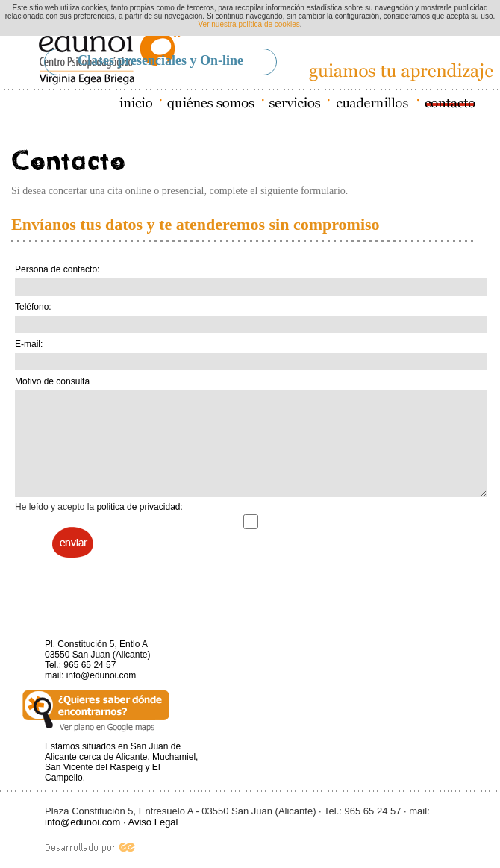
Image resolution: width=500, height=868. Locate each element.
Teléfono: (33, 307)
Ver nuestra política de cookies (249, 24)
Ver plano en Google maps (96, 711)
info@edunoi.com (101, 675)
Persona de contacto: (57, 269)
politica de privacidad (138, 507)
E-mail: (29, 344)
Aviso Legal (153, 822)
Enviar (73, 542)
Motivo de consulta (52, 381)
